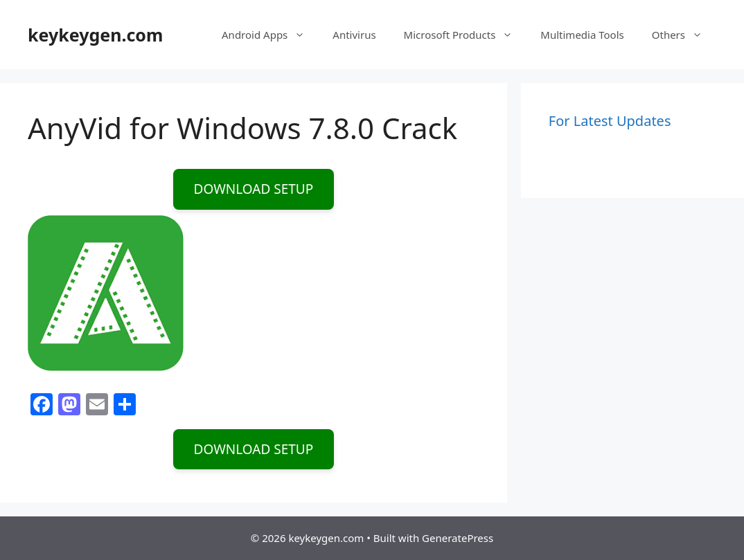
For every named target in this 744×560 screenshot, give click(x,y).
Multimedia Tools (582, 35)
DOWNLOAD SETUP (254, 189)
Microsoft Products (466, 35)
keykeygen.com (95, 35)
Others (684, 35)
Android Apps (270, 35)
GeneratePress (458, 538)
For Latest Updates (610, 121)
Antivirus (354, 35)
